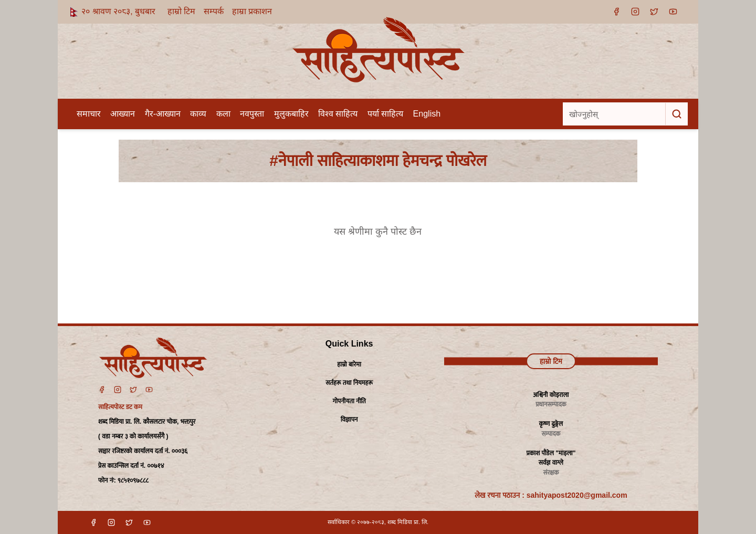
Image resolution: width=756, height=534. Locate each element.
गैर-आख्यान (163, 114)
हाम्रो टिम (181, 11)
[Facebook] (616, 12)
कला (223, 114)
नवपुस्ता (252, 114)
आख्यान (123, 114)
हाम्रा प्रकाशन (252, 11)
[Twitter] (133, 390)
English (427, 114)
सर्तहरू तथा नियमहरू (349, 383)
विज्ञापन (349, 420)
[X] (654, 12)
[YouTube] (673, 12)
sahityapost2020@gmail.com (577, 495)
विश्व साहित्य (338, 114)
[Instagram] (635, 12)
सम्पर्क (214, 11)
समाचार (89, 114)
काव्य (198, 114)
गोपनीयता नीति (349, 401)
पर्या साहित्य (385, 114)
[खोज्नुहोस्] (614, 114)
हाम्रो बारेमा (349, 364)
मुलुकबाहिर (291, 114)
